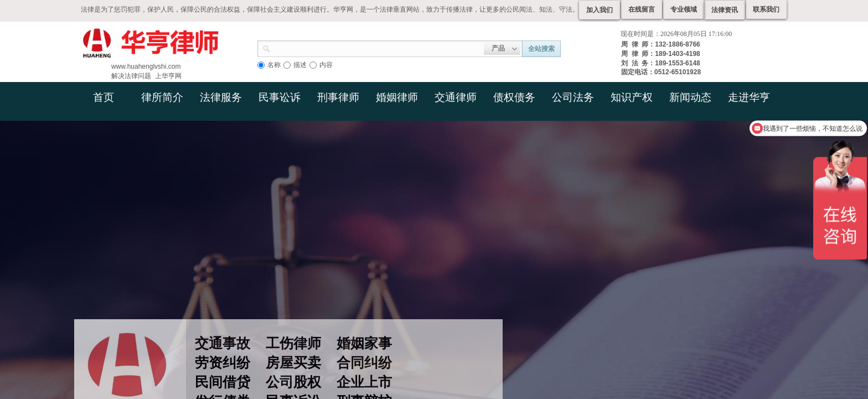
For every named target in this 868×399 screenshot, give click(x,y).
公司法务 (573, 97)
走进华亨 (749, 97)
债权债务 (514, 97)
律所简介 (162, 97)
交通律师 (456, 97)
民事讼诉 (280, 97)
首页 (104, 97)
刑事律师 (338, 97)
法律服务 (221, 97)
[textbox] (377, 48)
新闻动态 (690, 97)
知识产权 (632, 97)
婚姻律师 (397, 97)
